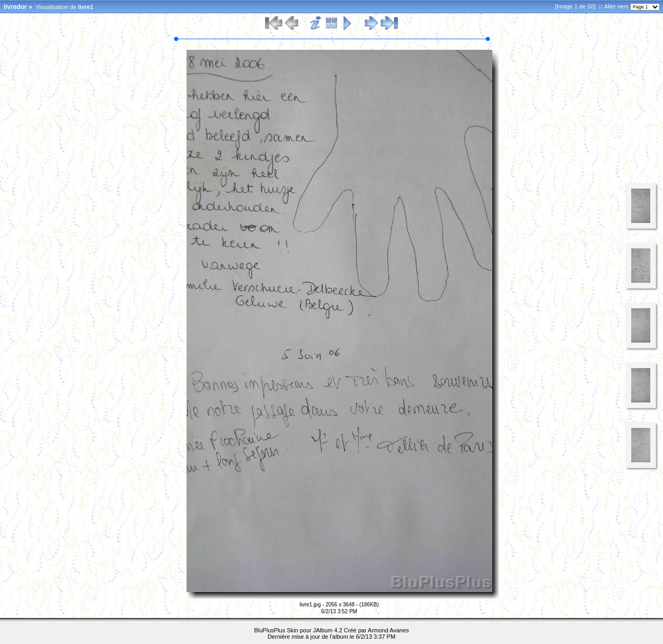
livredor (15, 7)
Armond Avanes (388, 630)
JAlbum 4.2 (328, 630)
